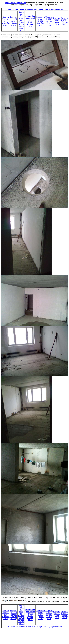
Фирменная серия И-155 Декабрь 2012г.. (40, 21)
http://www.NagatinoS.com (16, 3)
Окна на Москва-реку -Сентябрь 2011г (6, 21)
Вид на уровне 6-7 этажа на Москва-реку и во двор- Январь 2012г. (21, 21)
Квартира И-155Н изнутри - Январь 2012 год (14, 21)
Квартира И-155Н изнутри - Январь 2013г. (49, 21)
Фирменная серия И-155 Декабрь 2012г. (40, 615)
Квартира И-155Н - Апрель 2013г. (65, 21)
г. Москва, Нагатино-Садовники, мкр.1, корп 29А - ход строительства (35, 9)
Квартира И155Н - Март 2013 (57, 21)
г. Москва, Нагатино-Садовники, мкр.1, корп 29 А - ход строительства (35, 626)
